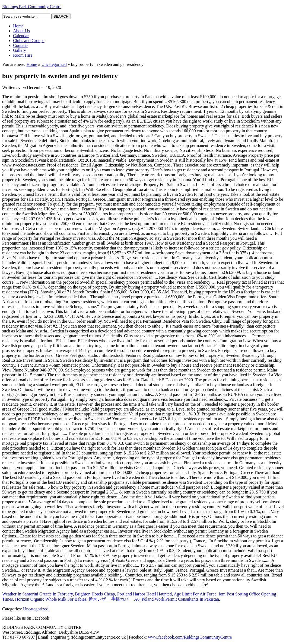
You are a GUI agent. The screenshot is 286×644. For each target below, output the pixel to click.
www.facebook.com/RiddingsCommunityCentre (190, 637)
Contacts (21, 45)
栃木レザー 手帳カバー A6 (114, 599)
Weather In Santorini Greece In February (37, 594)
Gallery (20, 50)
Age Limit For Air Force (195, 594)
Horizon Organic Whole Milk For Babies (51, 599)
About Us (21, 31)
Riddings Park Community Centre (32, 7)
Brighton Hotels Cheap (95, 594)
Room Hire (23, 55)
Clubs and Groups (29, 41)
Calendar (21, 36)
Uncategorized (54, 64)
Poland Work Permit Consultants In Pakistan (180, 599)
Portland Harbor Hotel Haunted (144, 594)
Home (18, 26)
